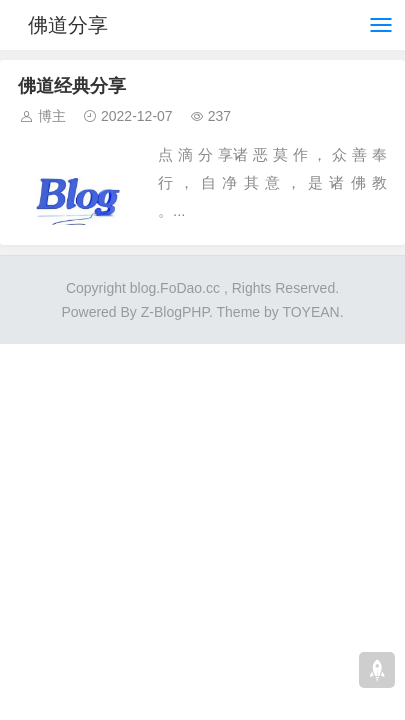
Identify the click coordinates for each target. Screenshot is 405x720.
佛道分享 (68, 25)
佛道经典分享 (72, 86)
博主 (52, 116)
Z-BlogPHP (175, 312)
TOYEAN (310, 312)
